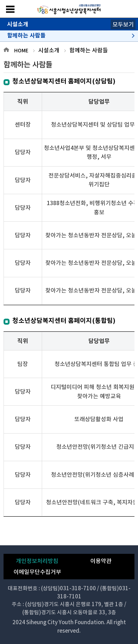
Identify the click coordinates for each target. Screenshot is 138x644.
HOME (21, 51)
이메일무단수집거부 (37, 572)
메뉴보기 (10, 9)
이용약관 (101, 561)
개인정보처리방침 (37, 561)
